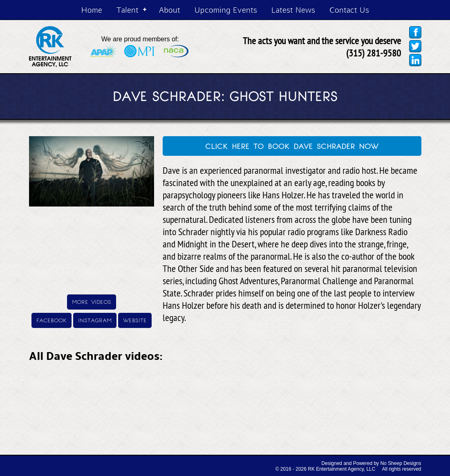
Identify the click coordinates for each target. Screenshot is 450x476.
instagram (95, 320)
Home (92, 10)
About (170, 10)
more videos (92, 301)
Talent (128, 10)
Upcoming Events (226, 10)
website (135, 320)
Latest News (293, 10)
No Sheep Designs (401, 463)
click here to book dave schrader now (292, 145)
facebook (51, 320)
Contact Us (349, 10)
